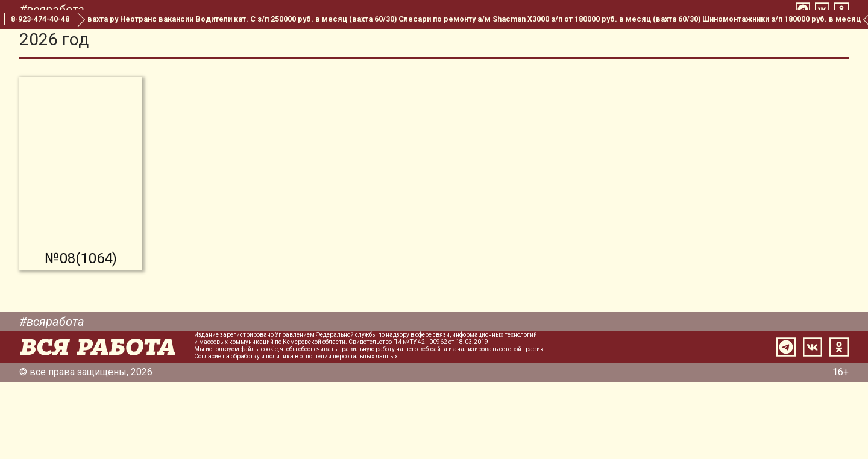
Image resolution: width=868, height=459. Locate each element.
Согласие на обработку (227, 433)
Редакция (470, 41)
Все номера (390, 41)
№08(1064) (81, 336)
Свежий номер (297, 41)
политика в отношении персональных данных (332, 433)
